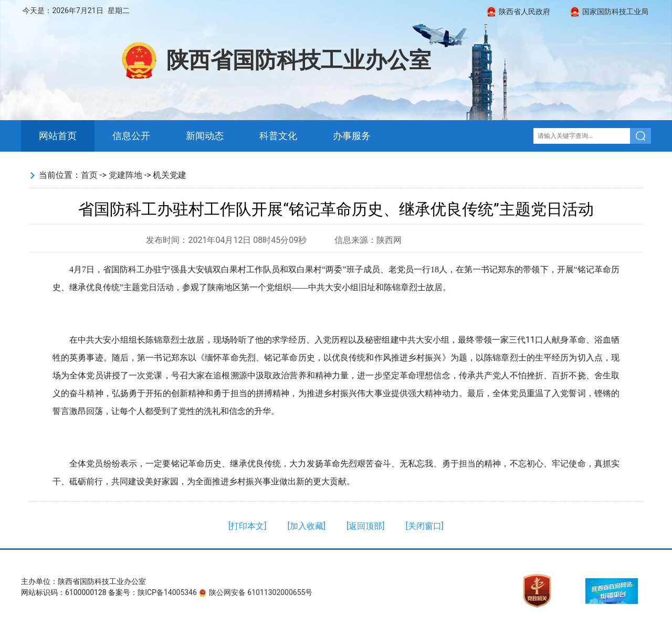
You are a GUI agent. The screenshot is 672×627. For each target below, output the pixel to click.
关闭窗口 (425, 526)
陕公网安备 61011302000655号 (261, 592)
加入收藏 (307, 526)
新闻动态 (205, 136)
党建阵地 (125, 175)
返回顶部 (365, 526)
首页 (89, 175)
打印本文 (247, 526)
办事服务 (352, 136)
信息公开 (131, 136)
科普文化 (278, 136)
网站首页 (58, 136)
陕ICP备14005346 (167, 592)
